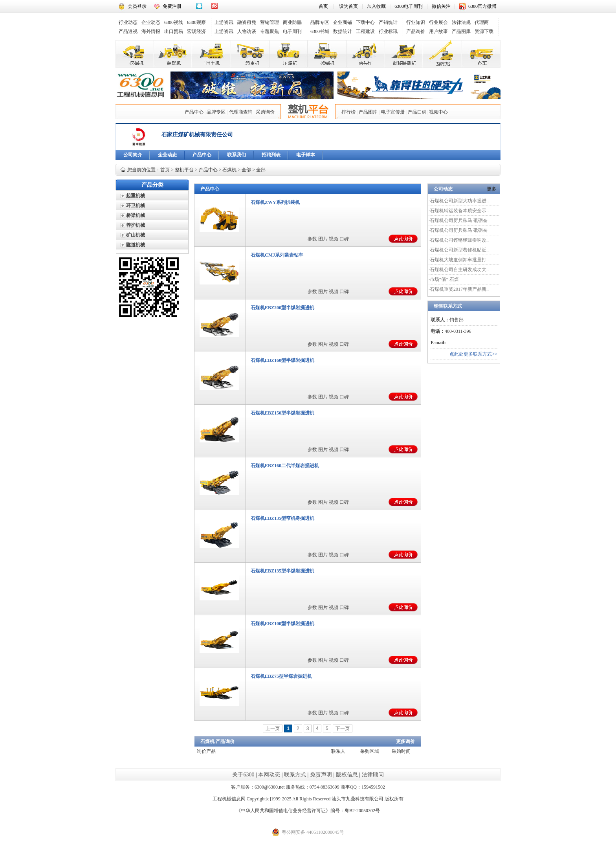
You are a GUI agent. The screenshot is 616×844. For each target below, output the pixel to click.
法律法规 (461, 22)
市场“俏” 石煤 (444, 279)
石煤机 (229, 170)
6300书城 (320, 31)
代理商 (482, 22)
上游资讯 (224, 22)
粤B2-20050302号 (362, 811)
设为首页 (348, 6)
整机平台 (184, 170)
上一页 (273, 728)
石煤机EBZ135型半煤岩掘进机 (282, 571)
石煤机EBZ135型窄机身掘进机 (282, 518)
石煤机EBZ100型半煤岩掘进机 (282, 624)
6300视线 (174, 22)
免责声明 (321, 775)
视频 (334, 239)
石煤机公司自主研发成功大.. (459, 270)
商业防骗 (292, 22)
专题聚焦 (269, 31)
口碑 (344, 239)
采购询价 (265, 112)
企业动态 (151, 22)
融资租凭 (247, 22)
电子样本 (306, 155)
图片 (323, 239)
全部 (246, 170)
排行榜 (348, 112)
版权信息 (347, 775)
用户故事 (438, 31)
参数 (312, 239)
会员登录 (137, 6)
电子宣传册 (393, 112)
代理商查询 (241, 112)
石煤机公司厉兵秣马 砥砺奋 (459, 220)
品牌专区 (320, 22)
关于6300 (243, 775)
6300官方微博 (482, 6)
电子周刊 (292, 31)
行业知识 (416, 22)
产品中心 (194, 112)
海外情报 (151, 31)
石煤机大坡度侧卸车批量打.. (459, 260)
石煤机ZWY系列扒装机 (275, 202)
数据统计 (343, 31)
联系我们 (236, 155)
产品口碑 (417, 112)
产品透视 (128, 31)
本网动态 (269, 775)
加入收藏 (376, 6)
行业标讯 (388, 31)
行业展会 (438, 22)
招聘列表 (271, 155)
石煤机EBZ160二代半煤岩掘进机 (285, 466)
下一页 (343, 728)
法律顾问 (373, 775)
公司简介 (133, 155)
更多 (491, 189)
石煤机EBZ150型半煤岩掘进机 (282, 413)
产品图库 (461, 31)
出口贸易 (174, 31)
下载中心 (365, 22)
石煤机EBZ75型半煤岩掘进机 (281, 676)
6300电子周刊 (409, 6)
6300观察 (196, 22)
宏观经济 (196, 31)
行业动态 (128, 22)
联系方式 (295, 775)
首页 (323, 6)
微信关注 (441, 6)
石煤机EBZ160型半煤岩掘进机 (282, 360)
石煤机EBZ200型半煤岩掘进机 (282, 308)
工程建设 (365, 31)
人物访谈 (247, 31)
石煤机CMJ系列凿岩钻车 (277, 255)
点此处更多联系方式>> (473, 354)
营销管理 (269, 22)
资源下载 (484, 31)
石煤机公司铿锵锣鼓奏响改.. (459, 240)
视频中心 (438, 112)
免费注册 (172, 6)
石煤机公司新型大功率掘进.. (459, 201)
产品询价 (416, 31)
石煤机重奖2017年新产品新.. (459, 289)
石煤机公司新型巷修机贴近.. (459, 250)
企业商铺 (343, 22)
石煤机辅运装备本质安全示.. (459, 211)
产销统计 (388, 22)
